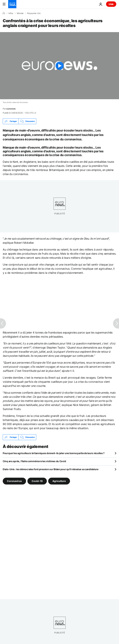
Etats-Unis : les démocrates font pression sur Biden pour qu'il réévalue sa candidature (51, 469)
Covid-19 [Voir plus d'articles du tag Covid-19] (37, 481)
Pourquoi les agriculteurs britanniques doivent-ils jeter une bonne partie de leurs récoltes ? (54, 453)
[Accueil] (4, 13)
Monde (20, 13)
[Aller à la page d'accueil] (12, 4)
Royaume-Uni (34, 13)
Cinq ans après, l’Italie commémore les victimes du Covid (34, 461)
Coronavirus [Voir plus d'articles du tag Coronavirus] (14, 481)
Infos (11, 13)
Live (111, 4)
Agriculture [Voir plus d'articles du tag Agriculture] (59, 481)
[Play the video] (59, 66)
